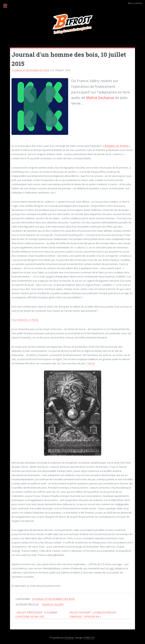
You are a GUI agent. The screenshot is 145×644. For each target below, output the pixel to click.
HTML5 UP (89, 638)
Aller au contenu (135, 3)
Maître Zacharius (100, 98)
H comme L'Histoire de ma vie (36, 614)
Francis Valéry (53, 604)
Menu (7, 6)
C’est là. (91, 363)
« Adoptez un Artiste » (116, 146)
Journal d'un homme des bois (30, 70)
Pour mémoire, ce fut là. (25, 320)
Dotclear (69, 638)
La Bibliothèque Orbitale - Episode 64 (93, 614)
